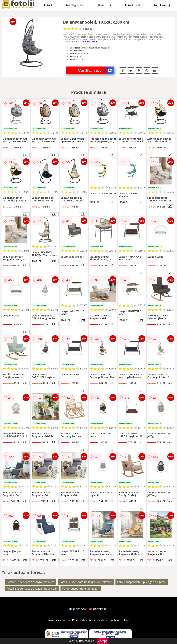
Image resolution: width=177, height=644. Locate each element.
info (25, 155)
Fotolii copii (132, 5)
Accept (103, 641)
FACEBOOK (78, 609)
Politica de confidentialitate (90, 620)
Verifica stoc (96, 70)
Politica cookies (119, 620)
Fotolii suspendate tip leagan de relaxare (86, 582)
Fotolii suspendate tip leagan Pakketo (31, 582)
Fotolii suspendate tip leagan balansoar (32, 589)
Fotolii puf (105, 5)
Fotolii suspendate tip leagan (81, 589)
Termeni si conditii (58, 620)
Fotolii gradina (75, 5)
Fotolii (48, 5)
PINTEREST (98, 609)
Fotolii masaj (162, 5)
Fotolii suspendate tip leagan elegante (142, 582)
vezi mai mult (90, 42)
